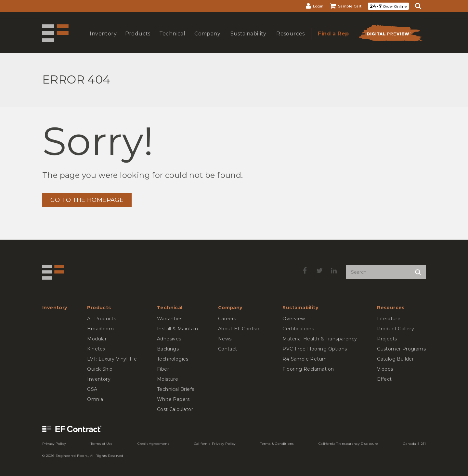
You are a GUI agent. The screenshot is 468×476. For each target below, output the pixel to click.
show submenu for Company (207, 40)
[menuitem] (315, 6)
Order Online (388, 6)
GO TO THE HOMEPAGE (87, 200)
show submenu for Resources (290, 40)
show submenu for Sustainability (248, 40)
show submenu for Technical (172, 40)
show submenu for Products (137, 40)
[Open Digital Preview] (391, 35)
